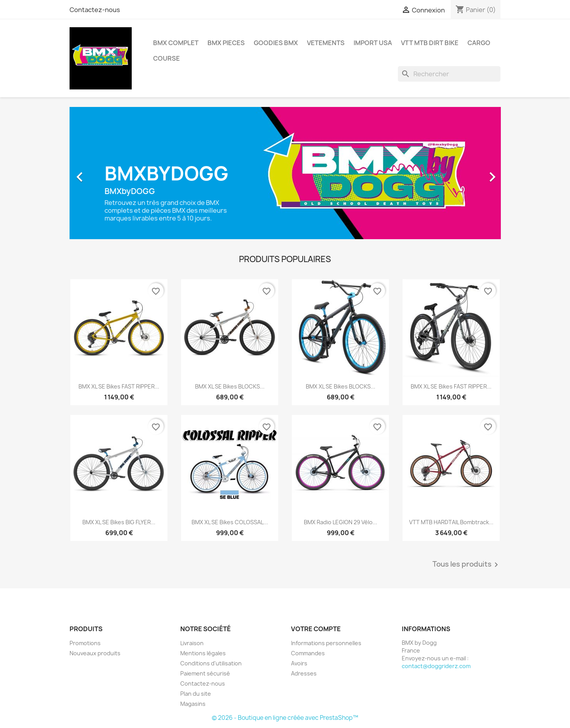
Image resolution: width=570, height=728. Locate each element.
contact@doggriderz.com (436, 666)
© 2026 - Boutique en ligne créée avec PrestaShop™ (285, 718)
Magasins (193, 704)
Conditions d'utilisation (211, 663)
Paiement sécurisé (205, 673)
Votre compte (316, 629)
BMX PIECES (226, 43)
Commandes (308, 653)
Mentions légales (203, 653)
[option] (285, 173)
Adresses (304, 673)
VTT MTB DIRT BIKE (430, 43)
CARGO (479, 43)
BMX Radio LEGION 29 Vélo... (341, 522)
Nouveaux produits (95, 653)
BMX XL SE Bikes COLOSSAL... (230, 522)
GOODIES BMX (276, 43)
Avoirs (299, 663)
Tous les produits (467, 565)
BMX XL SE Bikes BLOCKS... (230, 386)
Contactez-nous (95, 10)
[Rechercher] (449, 74)
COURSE (166, 58)
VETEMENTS (326, 43)
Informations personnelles (326, 643)
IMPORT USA (373, 43)
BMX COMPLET (176, 43)
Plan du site (196, 694)
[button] (102, 173)
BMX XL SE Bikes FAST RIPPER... (119, 386)
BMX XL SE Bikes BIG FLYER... (119, 522)
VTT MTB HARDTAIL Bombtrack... (451, 522)
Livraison (192, 643)
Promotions (85, 643)
